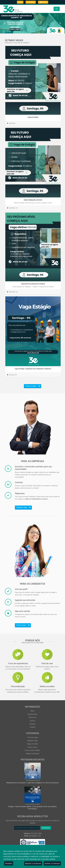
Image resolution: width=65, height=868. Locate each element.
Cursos (32, 721)
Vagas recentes (32, 744)
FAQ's (32, 711)
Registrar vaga (32, 741)
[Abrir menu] (57, 9)
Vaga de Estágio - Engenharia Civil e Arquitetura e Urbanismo (33, 369)
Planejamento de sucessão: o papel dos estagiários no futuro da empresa (32, 783)
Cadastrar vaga (23, 507)
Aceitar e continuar (52, 863)
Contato (32, 727)
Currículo (31, 2)
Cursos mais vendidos (33, 750)
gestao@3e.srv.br (35, 836)
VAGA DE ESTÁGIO (33, 117)
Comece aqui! (23, 625)
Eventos (33, 724)
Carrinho (43, 2)
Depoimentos (32, 714)
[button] (5, 23)
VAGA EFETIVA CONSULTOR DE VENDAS (33, 284)
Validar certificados (32, 754)
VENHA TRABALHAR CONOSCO (33, 200)
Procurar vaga (33, 737)
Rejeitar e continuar (33, 863)
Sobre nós (32, 717)
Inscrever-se (46, 828)
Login (20, 2)
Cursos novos (32, 747)
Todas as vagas (33, 386)
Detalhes (9, 863)
